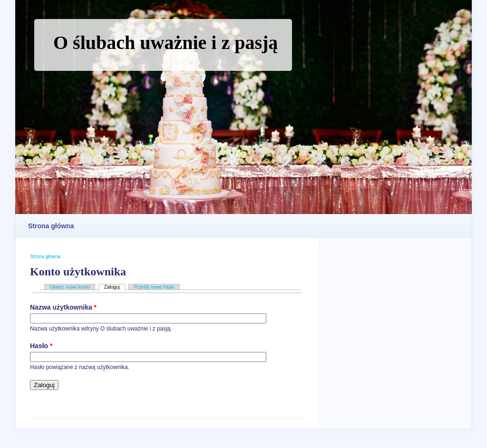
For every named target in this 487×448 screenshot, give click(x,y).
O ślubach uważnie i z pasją (166, 43)
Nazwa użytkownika (63, 307)
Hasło (41, 346)
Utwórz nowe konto (70, 287)
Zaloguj (115, 287)
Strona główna (51, 226)
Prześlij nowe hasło (154, 287)
